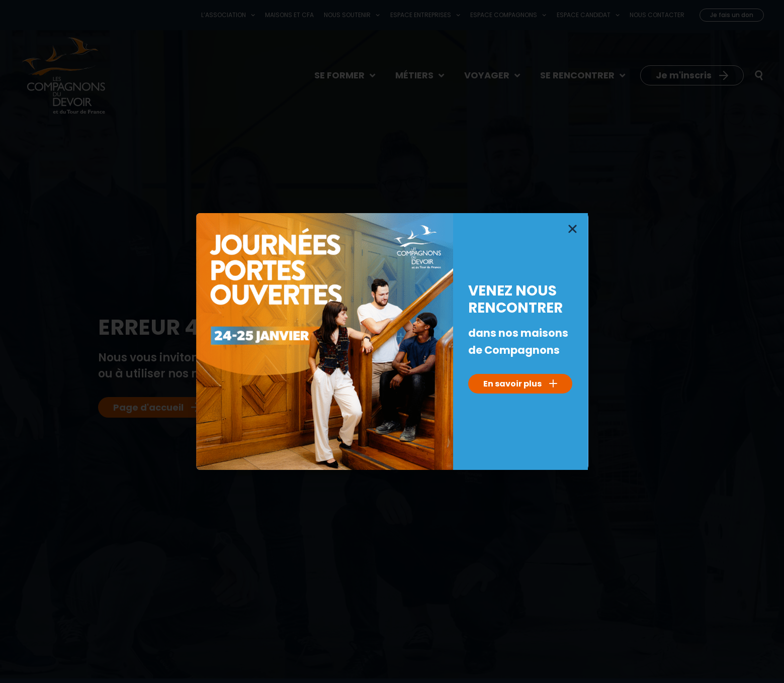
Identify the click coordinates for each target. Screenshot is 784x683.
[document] (392, 341)
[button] (573, 229)
